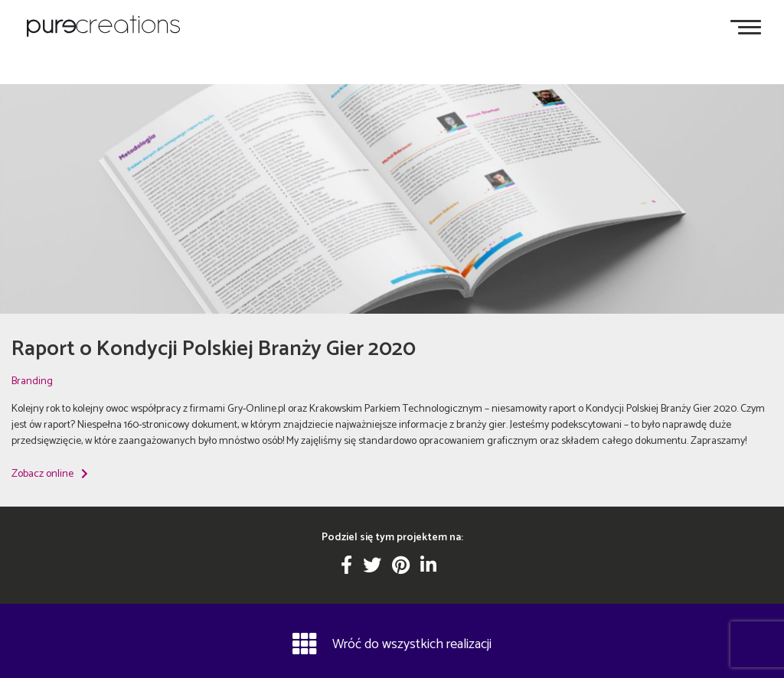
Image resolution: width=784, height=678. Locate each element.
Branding (32, 381)
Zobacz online (50, 474)
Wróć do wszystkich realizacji (392, 644)
